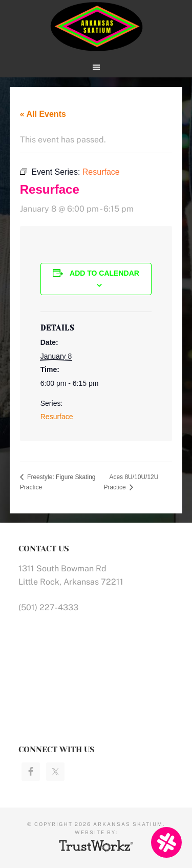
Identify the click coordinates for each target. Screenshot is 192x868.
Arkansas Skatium (96, 27)
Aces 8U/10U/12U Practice (131, 482)
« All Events (43, 114)
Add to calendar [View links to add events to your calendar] (104, 273)
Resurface (57, 417)
